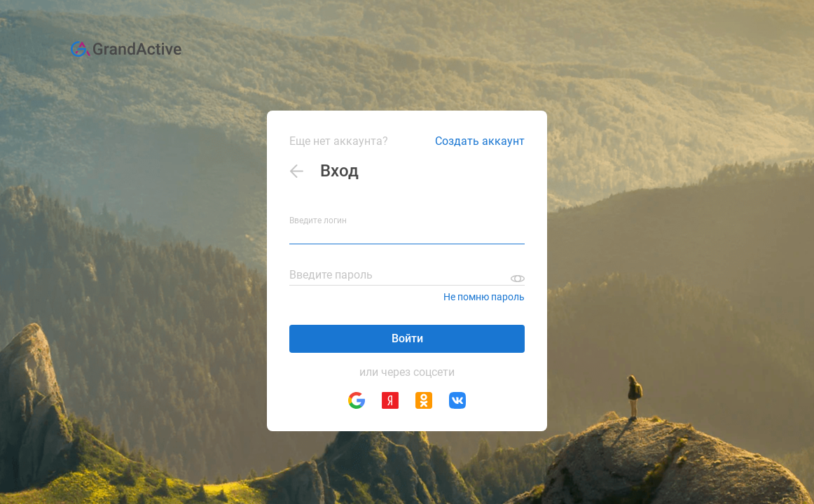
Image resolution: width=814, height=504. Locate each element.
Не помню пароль (484, 297)
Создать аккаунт (480, 141)
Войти (407, 338)
